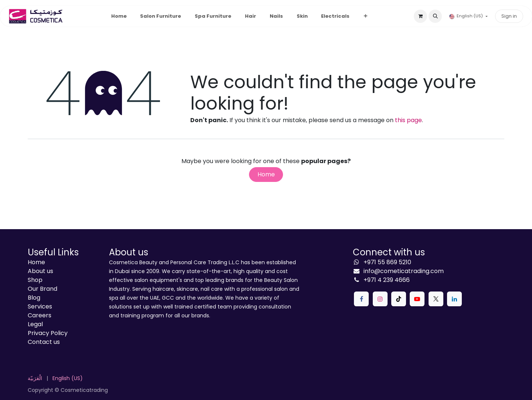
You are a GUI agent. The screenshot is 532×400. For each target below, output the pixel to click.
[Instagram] (380, 299)
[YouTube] (417, 299)
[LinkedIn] (454, 299)
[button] (435, 16)
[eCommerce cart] (420, 16)
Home (266, 174)
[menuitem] (119, 16)
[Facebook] (361, 299)
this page (408, 120)
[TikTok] (399, 299)
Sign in (509, 16)
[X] (436, 299)
